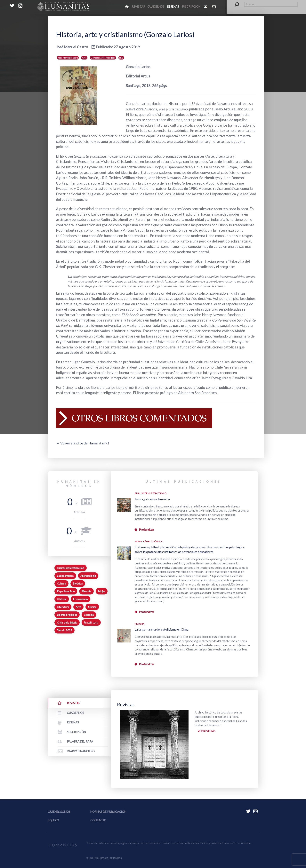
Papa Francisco (66, 591)
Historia (62, 599)
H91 (121, 58)
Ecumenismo (81, 599)
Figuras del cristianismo (71, 568)
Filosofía (86, 591)
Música (92, 607)
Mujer (102, 591)
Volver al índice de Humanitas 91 (87, 443)
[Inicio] (127, 6)
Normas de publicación (108, 812)
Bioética (78, 584)
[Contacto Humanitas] (214, 7)
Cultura (61, 584)
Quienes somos (59, 812)
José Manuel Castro (68, 58)
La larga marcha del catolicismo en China (162, 629)
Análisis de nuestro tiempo (150, 493)
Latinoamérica (65, 576)
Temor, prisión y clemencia (152, 499)
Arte (84, 58)
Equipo (53, 820)
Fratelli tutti (91, 623)
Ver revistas (207, 731)
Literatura (63, 607)
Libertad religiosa (67, 615)
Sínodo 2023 (64, 630)
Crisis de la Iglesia (67, 623)
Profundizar (147, 530)
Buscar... (235, 2)
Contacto (98, 820)
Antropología (88, 576)
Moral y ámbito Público (149, 542)
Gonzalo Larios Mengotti (103, 58)
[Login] (206, 7)
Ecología (89, 615)
